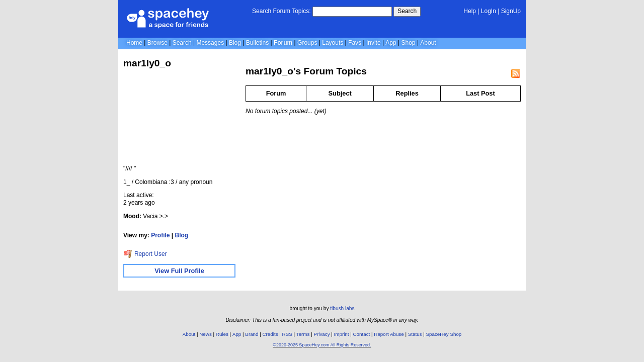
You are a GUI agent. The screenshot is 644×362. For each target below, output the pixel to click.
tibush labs (342, 308)
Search (407, 11)
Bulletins (257, 43)
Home (134, 43)
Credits (270, 334)
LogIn (489, 11)
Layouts (333, 43)
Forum (283, 43)
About (428, 43)
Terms (303, 334)
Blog (235, 43)
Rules (222, 334)
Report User (145, 254)
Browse (157, 43)
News (206, 334)
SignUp (511, 11)
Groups (307, 43)
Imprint (342, 334)
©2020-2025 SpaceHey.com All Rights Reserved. (322, 345)
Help (470, 11)
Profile (160, 235)
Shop (409, 43)
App (391, 43)
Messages (210, 43)
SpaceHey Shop (444, 334)
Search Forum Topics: (281, 11)
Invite (374, 43)
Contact (362, 334)
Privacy (321, 334)
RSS (287, 334)
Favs (355, 43)
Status (415, 334)
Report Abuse (389, 334)
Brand (252, 334)
